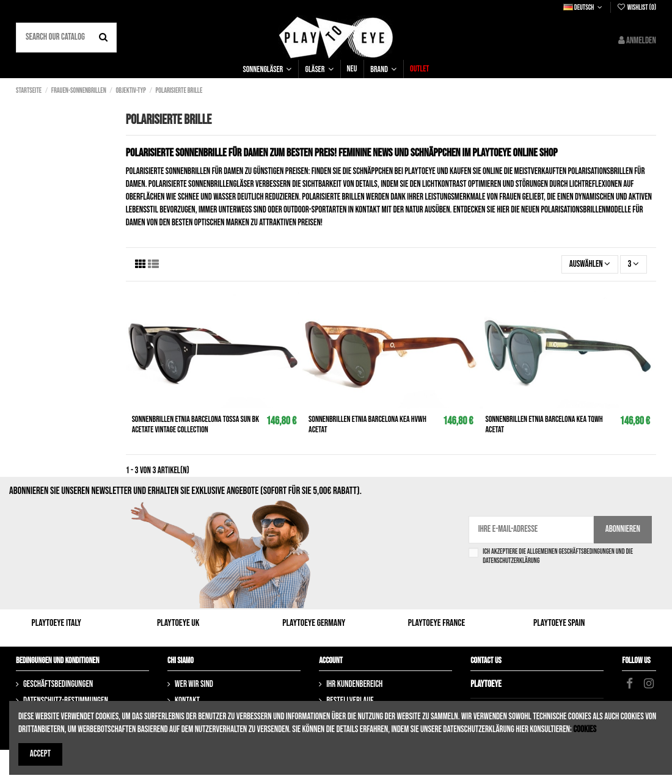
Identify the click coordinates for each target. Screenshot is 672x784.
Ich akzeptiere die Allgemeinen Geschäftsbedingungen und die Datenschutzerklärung (558, 556)
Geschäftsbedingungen (58, 684)
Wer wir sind (194, 684)
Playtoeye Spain (559, 623)
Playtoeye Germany (314, 623)
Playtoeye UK (178, 623)
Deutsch (584, 8)
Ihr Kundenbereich (354, 684)
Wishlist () (637, 8)
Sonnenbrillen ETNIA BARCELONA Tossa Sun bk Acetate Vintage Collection (195, 424)
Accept (40, 754)
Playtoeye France (437, 623)
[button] (268, 69)
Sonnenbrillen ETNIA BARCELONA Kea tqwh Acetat (544, 424)
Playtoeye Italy (56, 623)
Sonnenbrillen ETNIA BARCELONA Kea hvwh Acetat (367, 424)
